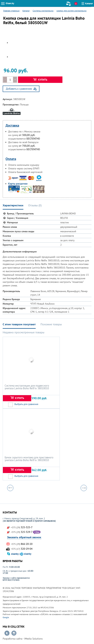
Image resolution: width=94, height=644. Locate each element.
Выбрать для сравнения (26, 404)
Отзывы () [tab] (35, 205)
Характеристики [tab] (13, 205)
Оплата (11, 159)
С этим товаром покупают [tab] (19, 324)
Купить (40, 80)
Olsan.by (10, 3)
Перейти (7, 633)
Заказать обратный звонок (24, 537)
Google (6, 617)
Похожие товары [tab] (51, 324)
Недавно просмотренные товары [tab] (24, 332)
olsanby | (16, 554)
